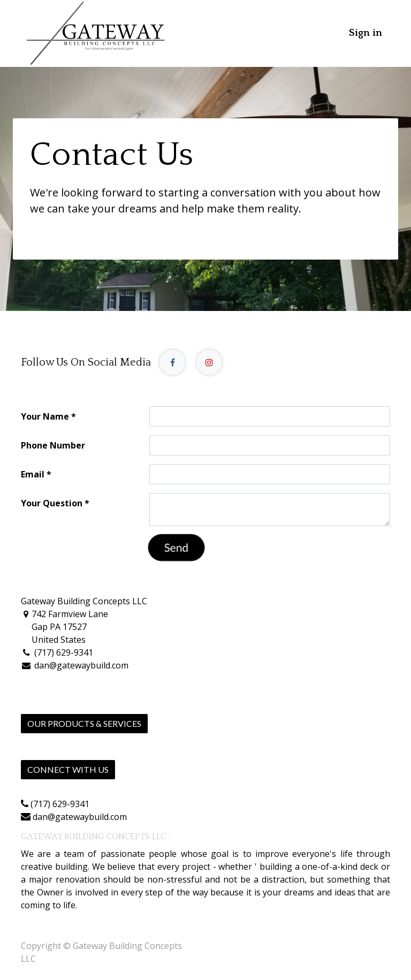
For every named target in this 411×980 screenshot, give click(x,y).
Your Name (45, 416)
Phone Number (53, 445)
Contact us (42, 791)
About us (189, 837)
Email (33, 474)
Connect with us (68, 769)
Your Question (52, 503)
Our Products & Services (84, 723)
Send (176, 548)
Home (33, 745)
